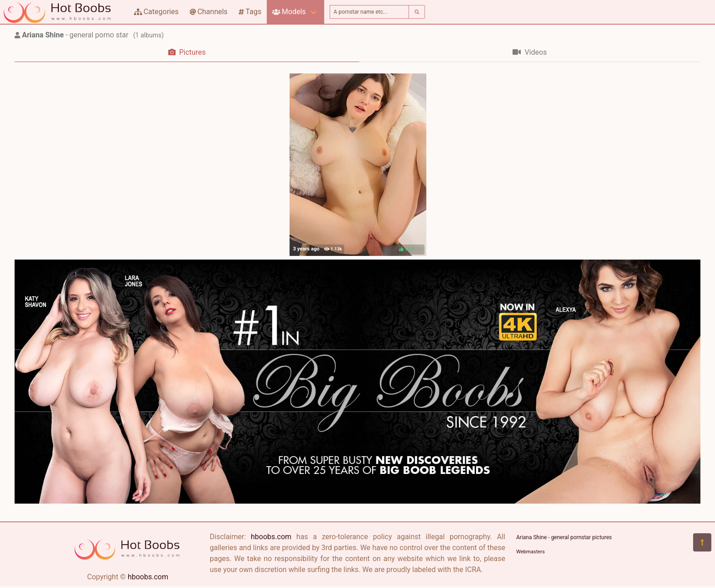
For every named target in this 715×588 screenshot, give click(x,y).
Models (289, 12)
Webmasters (531, 552)
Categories (156, 12)
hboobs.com (148, 577)
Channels (209, 12)
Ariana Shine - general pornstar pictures (564, 537)
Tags (250, 12)
